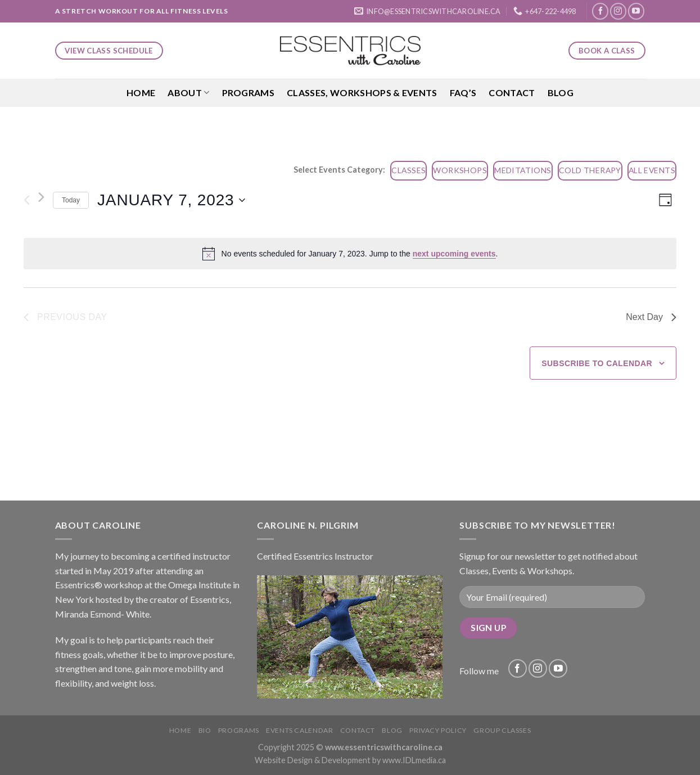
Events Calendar (299, 730)
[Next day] (41, 197)
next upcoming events (454, 254)
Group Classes (502, 730)
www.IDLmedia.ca (414, 760)
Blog (561, 93)
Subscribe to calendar (597, 363)
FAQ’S (463, 93)
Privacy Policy (438, 730)
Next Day (651, 317)
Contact (512, 93)
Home (141, 93)
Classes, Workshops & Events (362, 93)
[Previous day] (27, 200)
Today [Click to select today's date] (71, 200)
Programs (249, 93)
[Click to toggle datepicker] (171, 200)
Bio (205, 730)
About (188, 93)
